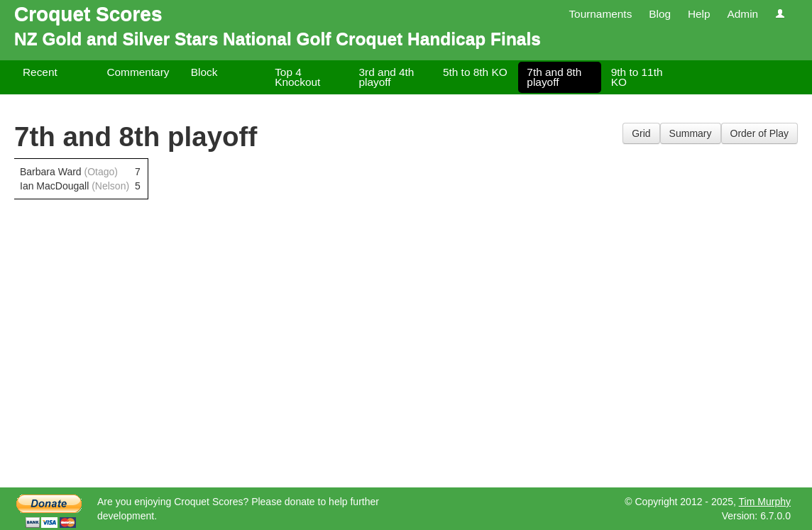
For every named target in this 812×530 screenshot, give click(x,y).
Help (699, 14)
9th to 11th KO (637, 77)
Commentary (138, 72)
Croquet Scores (88, 14)
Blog (660, 14)
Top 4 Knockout (297, 77)
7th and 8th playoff (554, 77)
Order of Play (759, 133)
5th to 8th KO (475, 72)
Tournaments (600, 14)
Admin (742, 14)
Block (204, 72)
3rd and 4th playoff (387, 77)
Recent (40, 72)
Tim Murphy (765, 502)
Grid (641, 133)
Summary (691, 133)
